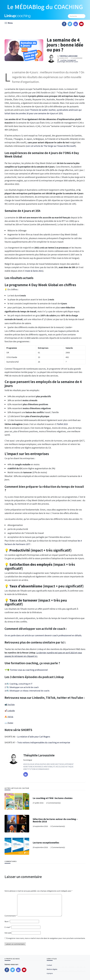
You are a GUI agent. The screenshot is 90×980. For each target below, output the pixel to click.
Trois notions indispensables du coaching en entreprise (44, 742)
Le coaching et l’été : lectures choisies (53, 798)
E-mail (8, 927)
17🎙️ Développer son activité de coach (22, 687)
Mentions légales (52, 969)
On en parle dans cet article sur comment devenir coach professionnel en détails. (43, 635)
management (71, 60)
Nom (7, 921)
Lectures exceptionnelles (46, 843)
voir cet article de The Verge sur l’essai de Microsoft (51, 146)
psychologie (61, 62)
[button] (9, 23)
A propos (50, 973)
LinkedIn (11, 711)
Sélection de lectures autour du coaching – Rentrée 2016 (55, 820)
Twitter (10, 723)
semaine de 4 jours (72, 62)
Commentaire (11, 916)
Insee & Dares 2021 (34, 271)
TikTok (10, 717)
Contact (49, 965)
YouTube (11, 705)
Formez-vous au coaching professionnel (29, 670)
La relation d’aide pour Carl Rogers (34, 737)
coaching (63, 60)
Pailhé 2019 (62, 424)
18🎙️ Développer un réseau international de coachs (27, 691)
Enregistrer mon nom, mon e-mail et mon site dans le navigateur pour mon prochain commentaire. (46, 938)
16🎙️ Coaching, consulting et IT (19, 684)
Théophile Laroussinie (39, 755)
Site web (8, 933)
